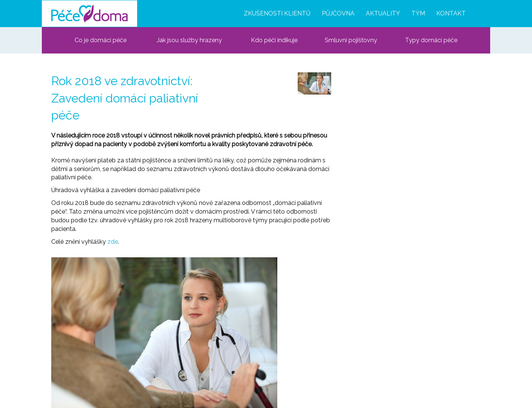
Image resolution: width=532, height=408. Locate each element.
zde (113, 242)
